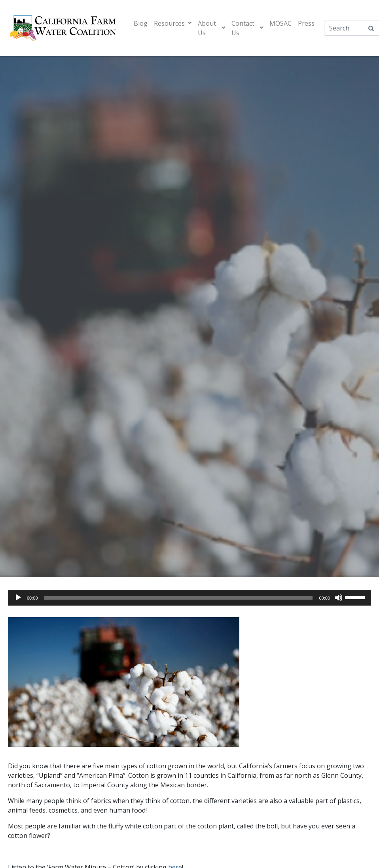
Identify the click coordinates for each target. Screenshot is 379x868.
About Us (211, 28)
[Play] (18, 598)
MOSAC (280, 23)
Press (306, 23)
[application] (189, 598)
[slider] (179, 598)
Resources (173, 23)
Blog (141, 23)
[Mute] (339, 598)
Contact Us (247, 28)
